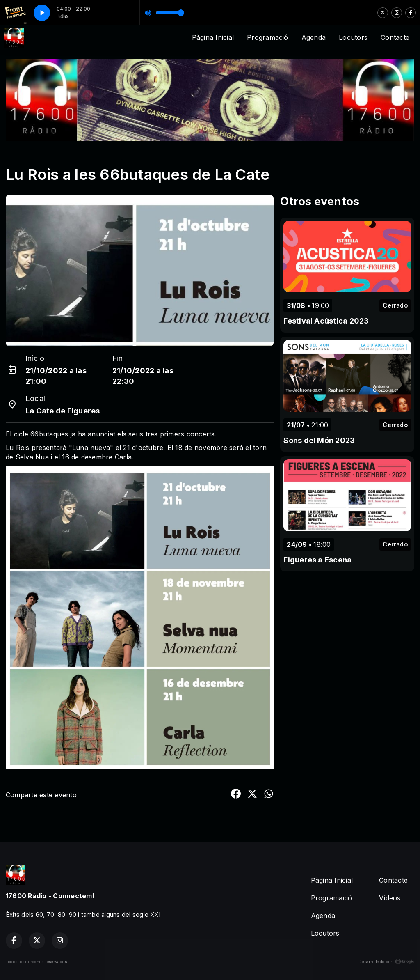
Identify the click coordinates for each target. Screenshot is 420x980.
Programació (268, 37)
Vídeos (390, 898)
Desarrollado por (386, 962)
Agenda (314, 37)
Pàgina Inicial (213, 37)
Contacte (395, 37)
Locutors (353, 37)
